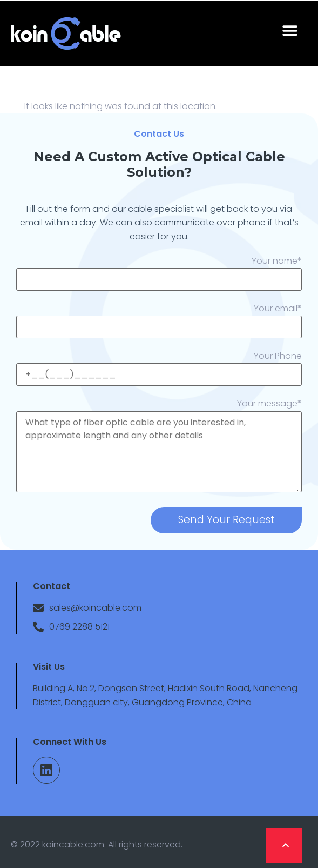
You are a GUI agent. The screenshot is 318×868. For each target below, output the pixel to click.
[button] (290, 31)
